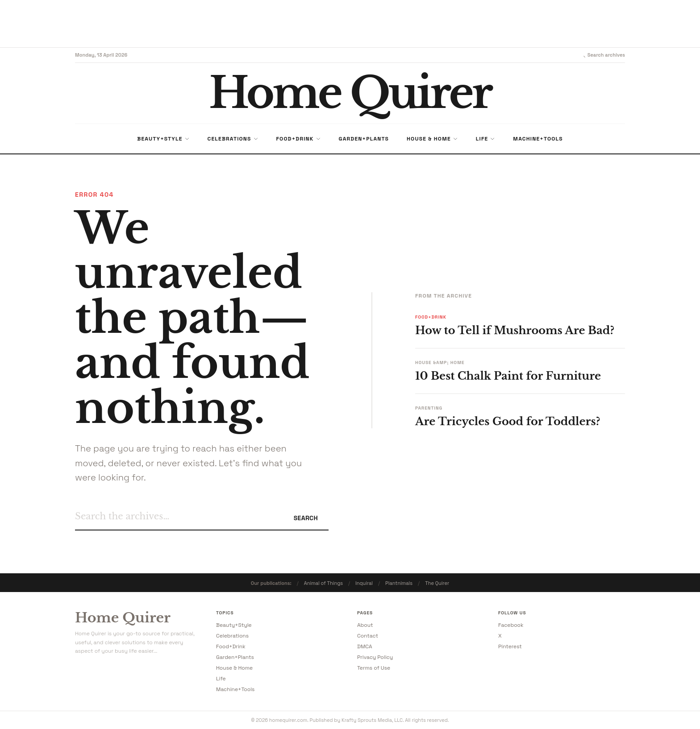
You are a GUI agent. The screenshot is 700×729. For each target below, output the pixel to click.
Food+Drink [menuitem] (299, 139)
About (365, 625)
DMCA (365, 646)
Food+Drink (231, 646)
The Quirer (437, 583)
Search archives (602, 55)
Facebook (511, 625)
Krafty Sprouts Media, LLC (372, 720)
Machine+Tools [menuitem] (538, 139)
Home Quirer (123, 618)
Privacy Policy (375, 657)
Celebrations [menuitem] (233, 139)
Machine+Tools (235, 689)
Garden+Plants (235, 657)
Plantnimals (399, 583)
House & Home (234, 668)
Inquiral (364, 583)
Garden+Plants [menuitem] (364, 139)
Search (306, 518)
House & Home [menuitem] (432, 139)
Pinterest (510, 646)
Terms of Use (374, 668)
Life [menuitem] (486, 139)
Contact (368, 636)
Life (221, 679)
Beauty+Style (234, 625)
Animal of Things (323, 583)
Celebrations (232, 636)
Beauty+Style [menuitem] (163, 139)
